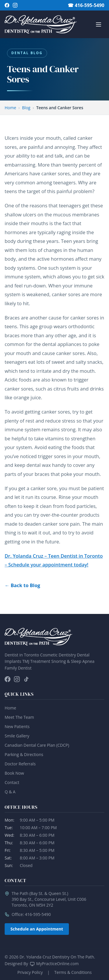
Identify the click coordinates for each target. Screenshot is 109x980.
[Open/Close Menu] (99, 24)
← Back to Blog (22, 585)
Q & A (10, 792)
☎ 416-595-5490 (86, 5)
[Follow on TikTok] (26, 679)
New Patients (17, 726)
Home (10, 108)
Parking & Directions (24, 754)
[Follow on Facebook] (7, 5)
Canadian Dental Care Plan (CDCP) (37, 745)
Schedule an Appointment (37, 929)
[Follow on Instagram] (15, 5)
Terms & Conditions (73, 972)
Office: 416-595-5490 (31, 914)
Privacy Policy (30, 972)
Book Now (14, 773)
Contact (12, 782)
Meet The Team (19, 717)
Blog (26, 108)
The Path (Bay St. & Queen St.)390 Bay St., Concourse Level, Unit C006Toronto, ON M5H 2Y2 (49, 899)
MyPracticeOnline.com (58, 964)
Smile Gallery (17, 736)
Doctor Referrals (20, 764)
